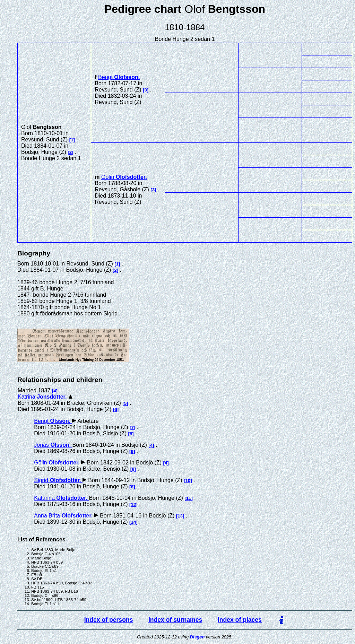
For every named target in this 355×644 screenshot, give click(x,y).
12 (134, 504)
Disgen (197, 637)
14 (134, 522)
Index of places (240, 620)
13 (180, 516)
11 (189, 498)
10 (188, 481)
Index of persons (109, 620)
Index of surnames (175, 620)
